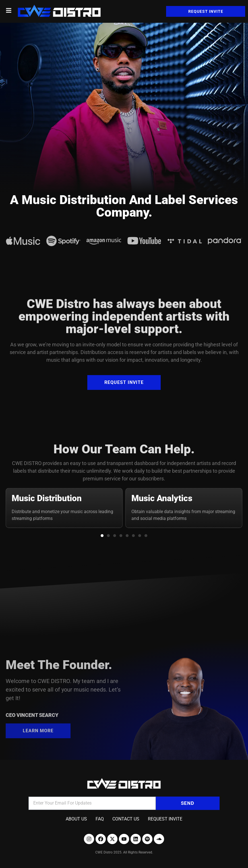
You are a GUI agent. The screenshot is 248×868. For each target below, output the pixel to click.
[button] (102, 536)
